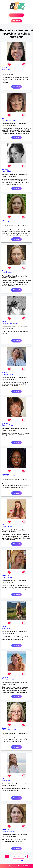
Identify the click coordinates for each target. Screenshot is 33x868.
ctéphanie (5, 677)
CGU (12, 866)
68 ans (12, 374)
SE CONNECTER (16, 21)
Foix (4, 781)
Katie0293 (5, 576)
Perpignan (5, 374)
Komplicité (6, 474)
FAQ (8, 866)
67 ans (11, 425)
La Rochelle (6, 222)
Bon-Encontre (6, 730)
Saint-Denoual (7, 120)
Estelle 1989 (6, 830)
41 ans (13, 476)
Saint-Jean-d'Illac (8, 323)
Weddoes (5, 169)
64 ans (10, 577)
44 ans (8, 781)
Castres (5, 273)
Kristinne (5, 423)
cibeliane (5, 779)
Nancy (4, 171)
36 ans (10, 273)
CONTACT (29, 866)
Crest (4, 628)
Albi (3, 69)
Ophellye (5, 271)
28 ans (12, 679)
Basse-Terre (6, 476)
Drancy (4, 577)
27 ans (13, 222)
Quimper (5, 425)
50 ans (8, 69)
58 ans (14, 120)
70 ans (14, 730)
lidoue (4, 525)
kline (4, 220)
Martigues (5, 679)
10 (22, 860)
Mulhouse (5, 831)
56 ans (16, 323)
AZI (3, 119)
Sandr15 (5, 322)
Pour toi (5, 373)
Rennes (5, 527)
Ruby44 (5, 68)
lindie (4, 627)
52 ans (10, 527)
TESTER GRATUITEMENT (16, 15)
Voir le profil (16, 87)
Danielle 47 (6, 728)
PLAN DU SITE (20, 866)
